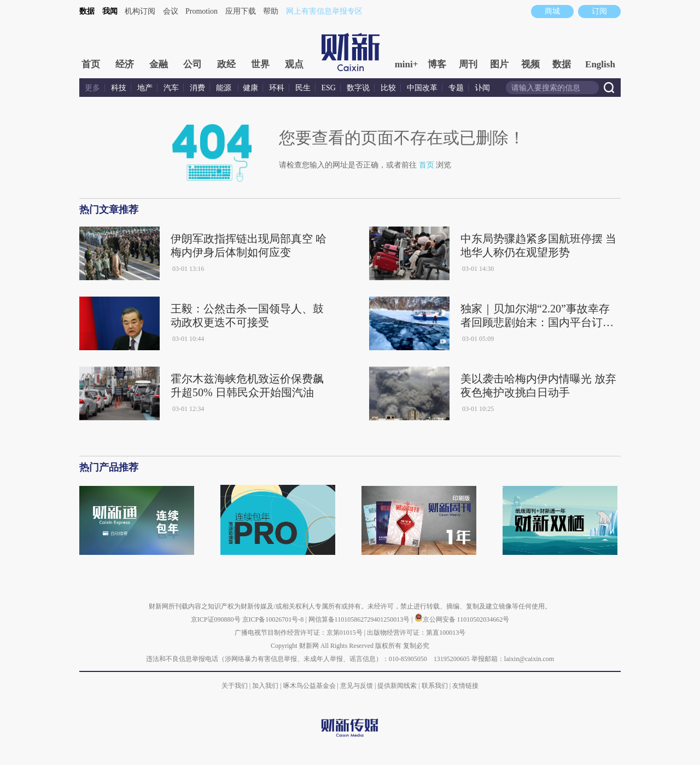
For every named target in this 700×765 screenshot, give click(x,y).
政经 (226, 64)
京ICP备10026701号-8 (274, 619)
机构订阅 (140, 11)
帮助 (271, 11)
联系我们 (435, 686)
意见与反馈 (357, 686)
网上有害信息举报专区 (324, 11)
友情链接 (465, 686)
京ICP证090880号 (216, 619)
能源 (225, 88)
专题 (456, 88)
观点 (294, 64)
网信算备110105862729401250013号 (360, 619)
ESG (329, 88)
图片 (499, 64)
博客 (437, 64)
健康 (250, 88)
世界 (260, 64)
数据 (87, 11)
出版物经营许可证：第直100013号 (416, 633)
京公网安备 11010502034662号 (462, 619)
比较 (388, 88)
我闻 (110, 11)
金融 (159, 64)
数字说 (358, 88)
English (600, 64)
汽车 (171, 88)
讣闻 (482, 88)
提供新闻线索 (397, 686)
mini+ (407, 64)
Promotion (202, 11)
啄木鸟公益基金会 (310, 686)
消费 (197, 88)
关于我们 (235, 686)
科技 (119, 88)
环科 (277, 88)
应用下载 (241, 11)
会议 (171, 11)
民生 (303, 88)
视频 (530, 64)
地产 (145, 88)
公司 (192, 64)
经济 (125, 64)
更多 (92, 88)
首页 (91, 64)
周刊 (468, 64)
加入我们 (265, 686)
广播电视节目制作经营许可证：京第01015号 (299, 633)
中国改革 (422, 88)
